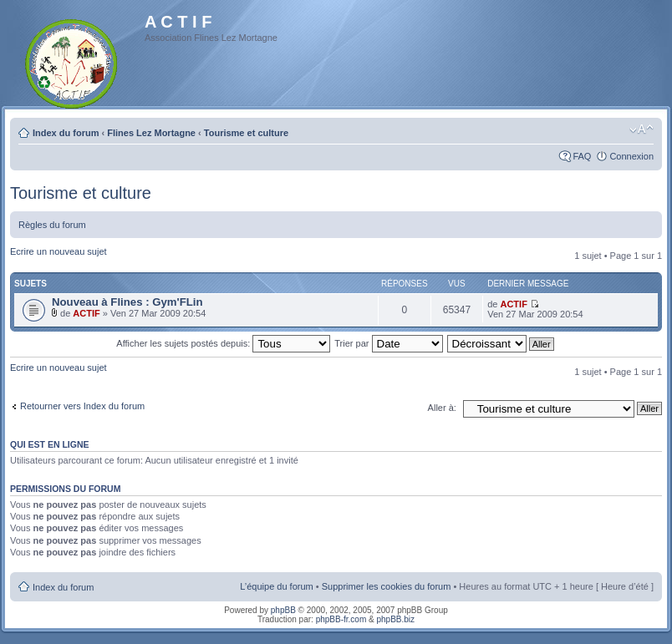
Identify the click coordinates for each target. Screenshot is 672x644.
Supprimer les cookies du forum (387, 586)
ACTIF (86, 313)
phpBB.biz (395, 619)
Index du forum (66, 133)
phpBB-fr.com (341, 619)
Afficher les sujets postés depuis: (223, 343)
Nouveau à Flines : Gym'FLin (127, 302)
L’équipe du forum (276, 586)
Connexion (631, 156)
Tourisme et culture (246, 133)
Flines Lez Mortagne (151, 133)
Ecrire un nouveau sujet (59, 251)
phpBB (283, 610)
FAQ (582, 156)
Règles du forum (52, 225)
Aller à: (442, 408)
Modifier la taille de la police (641, 129)
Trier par (388, 343)
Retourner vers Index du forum (82, 406)
